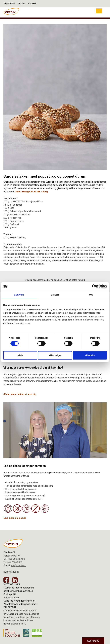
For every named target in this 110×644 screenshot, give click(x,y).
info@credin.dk (18, 565)
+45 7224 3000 (15, 562)
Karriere (21, 4)
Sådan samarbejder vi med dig (20, 394)
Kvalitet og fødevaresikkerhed (19, 588)
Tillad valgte (55, 355)
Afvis (20, 355)
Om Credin (9, 4)
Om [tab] (91, 295)
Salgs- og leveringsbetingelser (19, 601)
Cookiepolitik (10, 594)
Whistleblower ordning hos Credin (20, 604)
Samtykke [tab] (19, 295)
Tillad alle (90, 355)
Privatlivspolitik (11, 598)
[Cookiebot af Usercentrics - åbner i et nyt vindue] (94, 286)
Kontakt (32, 4)
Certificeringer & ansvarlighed (18, 591)
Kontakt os (93, 641)
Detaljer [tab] (55, 295)
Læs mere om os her (15, 518)
